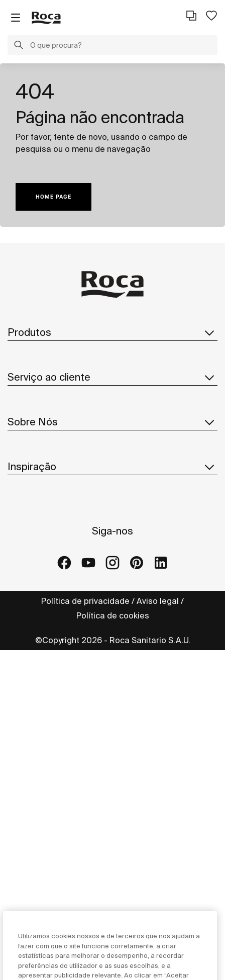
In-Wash (23, 375)
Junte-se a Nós (37, 650)
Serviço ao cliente (113, 450)
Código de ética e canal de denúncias (80, 690)
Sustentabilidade (40, 589)
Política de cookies (113, 945)
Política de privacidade (85, 931)
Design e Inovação (43, 609)
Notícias (24, 630)
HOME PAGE (53, 197)
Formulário (28, 472)
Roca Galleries (36, 807)
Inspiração (113, 724)
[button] (19, 46)
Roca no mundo (37, 569)
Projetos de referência (51, 787)
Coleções (26, 355)
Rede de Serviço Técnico (55, 492)
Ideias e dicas (34, 767)
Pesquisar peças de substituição (71, 415)
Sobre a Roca (34, 549)
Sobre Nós (113, 526)
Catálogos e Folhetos (49, 395)
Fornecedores (34, 670)
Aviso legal (158, 931)
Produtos (113, 332)
